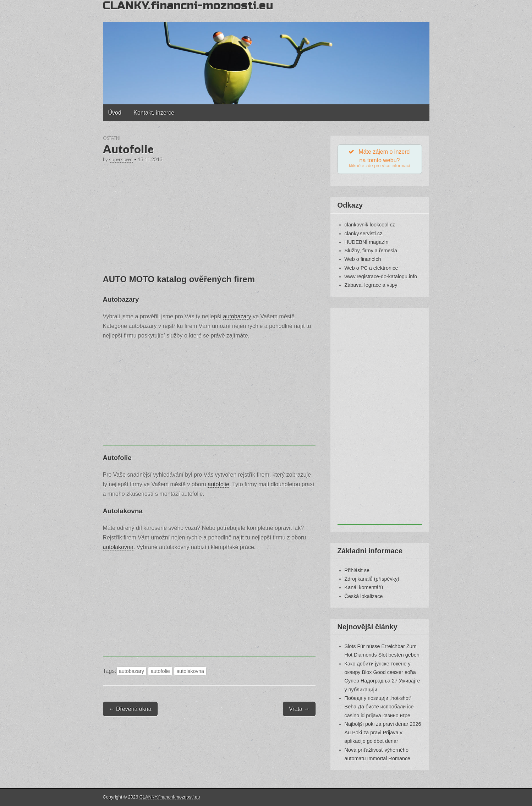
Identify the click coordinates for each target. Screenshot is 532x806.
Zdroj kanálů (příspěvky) (372, 579)
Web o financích (363, 259)
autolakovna (118, 547)
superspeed (121, 159)
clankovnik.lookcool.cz (370, 225)
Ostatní (112, 138)
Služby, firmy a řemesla (371, 251)
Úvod (115, 113)
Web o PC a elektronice (371, 268)
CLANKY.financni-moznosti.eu (170, 797)
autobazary (237, 316)
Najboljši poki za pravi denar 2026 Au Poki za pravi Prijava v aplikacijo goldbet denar (383, 733)
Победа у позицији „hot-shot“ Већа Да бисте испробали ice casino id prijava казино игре (379, 707)
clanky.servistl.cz (364, 234)
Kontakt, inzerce (154, 113)
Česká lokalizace (364, 596)
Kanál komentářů (364, 588)
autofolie (218, 484)
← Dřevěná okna (130, 709)
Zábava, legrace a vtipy (371, 285)
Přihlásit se (357, 570)
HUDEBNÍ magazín (367, 242)
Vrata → (299, 709)
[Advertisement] (209, 215)
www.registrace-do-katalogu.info (381, 276)
